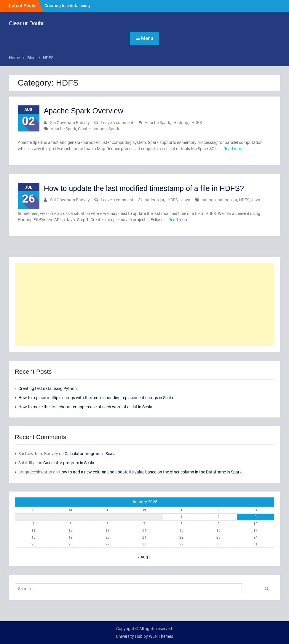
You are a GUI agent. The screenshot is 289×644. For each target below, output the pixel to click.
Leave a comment (117, 123)
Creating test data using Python (48, 388)
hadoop (100, 129)
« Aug (143, 557)
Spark (114, 129)
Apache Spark (157, 123)
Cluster (84, 129)
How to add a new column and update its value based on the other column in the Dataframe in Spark (150, 472)
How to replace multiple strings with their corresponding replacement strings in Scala (96, 398)
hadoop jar (154, 200)
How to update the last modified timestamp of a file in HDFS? (144, 188)
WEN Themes (161, 636)
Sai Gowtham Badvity (70, 123)
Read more (233, 149)
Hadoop (181, 123)
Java (186, 200)
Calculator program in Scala (90, 454)
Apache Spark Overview (84, 111)
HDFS (197, 123)
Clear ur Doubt (26, 23)
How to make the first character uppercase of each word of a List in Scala (85, 407)
